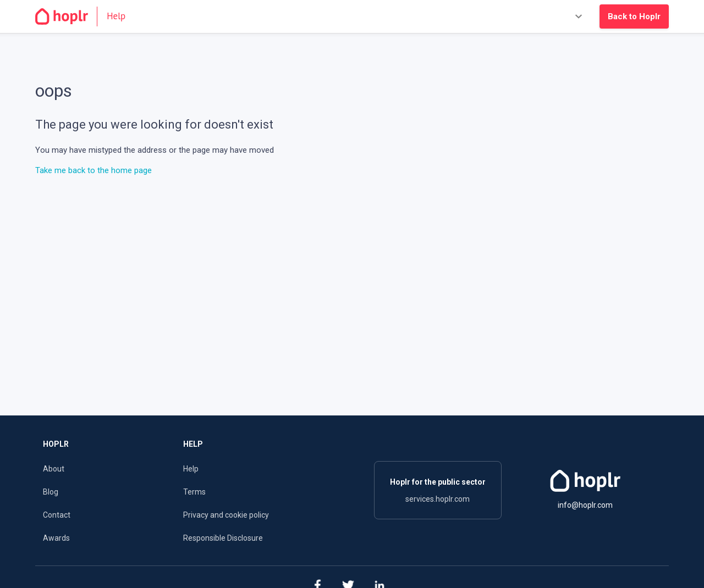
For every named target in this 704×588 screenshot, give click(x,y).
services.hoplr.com (438, 499)
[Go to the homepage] (85, 16)
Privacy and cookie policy (226, 515)
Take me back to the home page (94, 170)
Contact (57, 515)
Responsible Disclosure (223, 538)
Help (191, 469)
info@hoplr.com (585, 505)
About (54, 469)
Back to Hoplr (634, 16)
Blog (51, 492)
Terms (194, 492)
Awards (56, 538)
